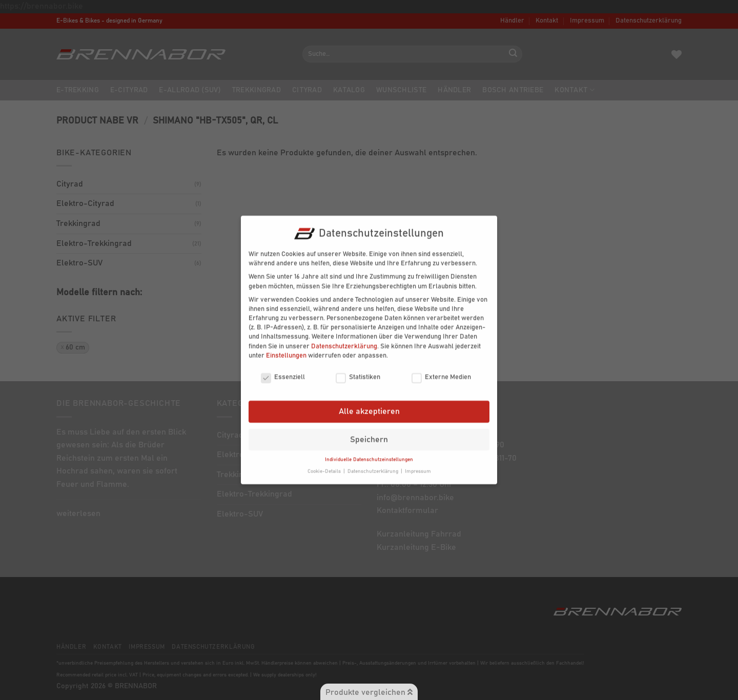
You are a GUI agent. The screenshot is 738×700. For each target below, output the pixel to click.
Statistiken (358, 373)
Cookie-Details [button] (325, 466)
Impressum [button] (418, 466)
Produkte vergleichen (369, 692)
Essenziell (283, 373)
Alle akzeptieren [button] (369, 406)
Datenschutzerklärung (344, 341)
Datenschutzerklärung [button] (374, 466)
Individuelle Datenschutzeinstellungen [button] (369, 455)
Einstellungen (286, 350)
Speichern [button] (369, 434)
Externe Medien (441, 373)
